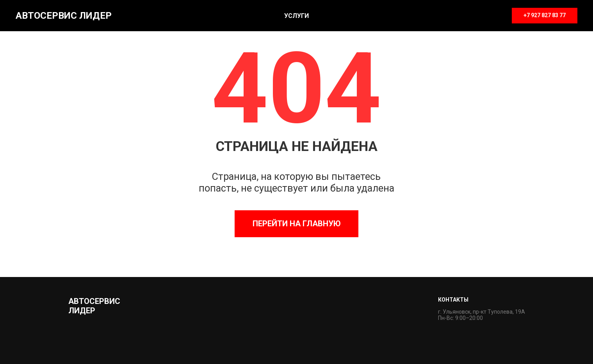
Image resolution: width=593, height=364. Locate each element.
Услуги (296, 16)
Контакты (453, 300)
